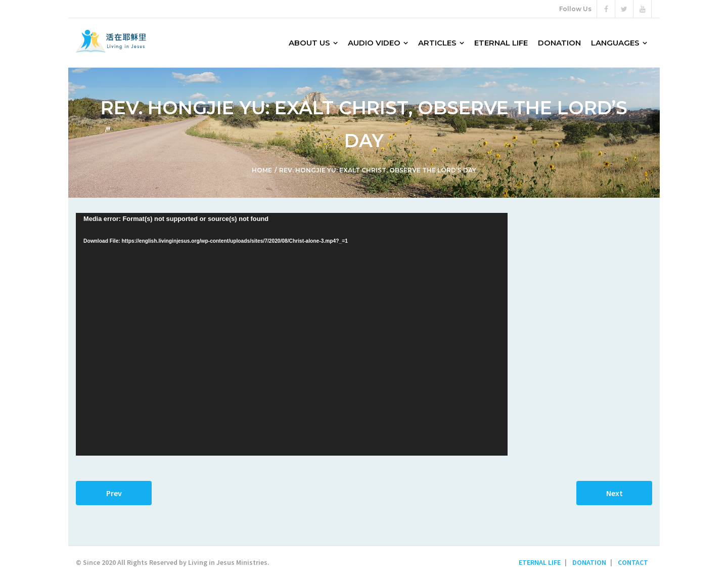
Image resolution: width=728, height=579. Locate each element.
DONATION (589, 562)
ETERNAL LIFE (540, 562)
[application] (292, 334)
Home (262, 170)
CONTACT (633, 562)
